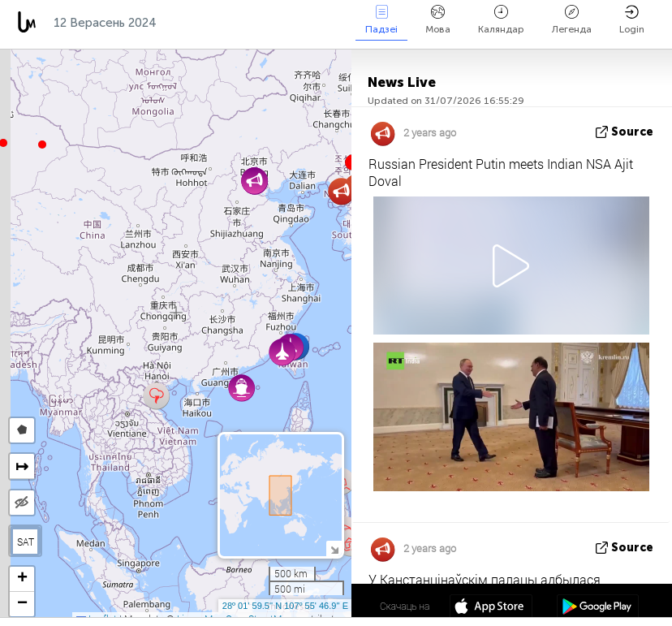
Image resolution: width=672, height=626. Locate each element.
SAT (26, 542)
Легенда (572, 20)
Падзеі (381, 20)
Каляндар (501, 20)
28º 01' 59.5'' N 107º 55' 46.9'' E (285, 606)
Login (632, 20)
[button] (42, 145)
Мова (438, 20)
